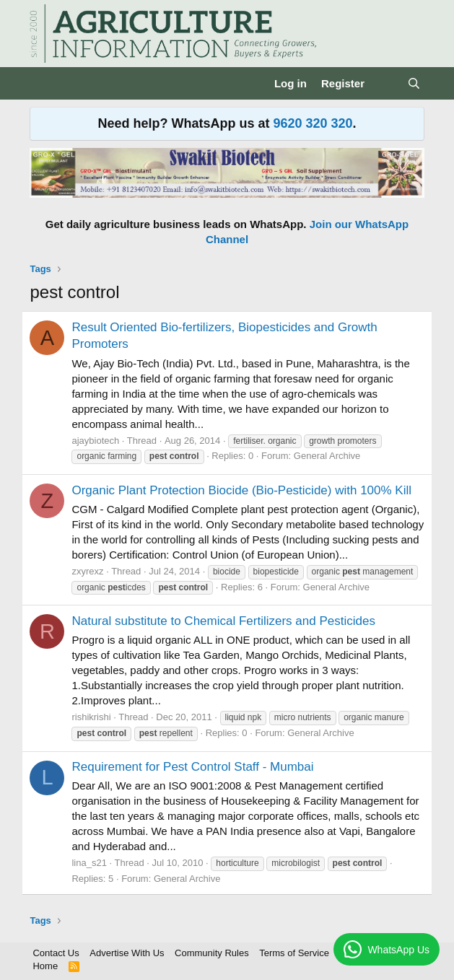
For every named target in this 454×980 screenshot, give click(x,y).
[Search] (414, 83)
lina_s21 (89, 863)
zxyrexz (87, 571)
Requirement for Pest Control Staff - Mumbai (192, 767)
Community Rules (212, 953)
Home (45, 966)
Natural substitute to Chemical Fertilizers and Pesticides (223, 621)
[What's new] (386, 83)
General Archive (327, 456)
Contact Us (56, 953)
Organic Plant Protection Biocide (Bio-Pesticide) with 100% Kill (241, 490)
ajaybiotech (95, 441)
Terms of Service (294, 953)
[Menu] (42, 84)
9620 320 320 (313, 123)
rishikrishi (91, 717)
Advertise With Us (127, 953)
